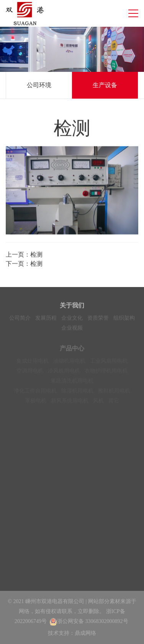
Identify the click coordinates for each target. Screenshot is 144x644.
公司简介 (20, 319)
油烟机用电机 (69, 363)
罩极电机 (36, 403)
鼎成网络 (85, 633)
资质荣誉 (98, 319)
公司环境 (39, 85)
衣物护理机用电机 (106, 373)
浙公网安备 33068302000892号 (89, 621)
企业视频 (72, 329)
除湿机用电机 (77, 393)
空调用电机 (30, 373)
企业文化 (72, 319)
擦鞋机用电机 (114, 393)
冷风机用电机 (64, 373)
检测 (36, 255)
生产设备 (105, 85)
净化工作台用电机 (35, 393)
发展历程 (46, 319)
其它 (114, 403)
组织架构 (124, 319)
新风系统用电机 (70, 403)
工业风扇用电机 (109, 363)
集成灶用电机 (33, 363)
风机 (98, 403)
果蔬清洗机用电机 (72, 383)
